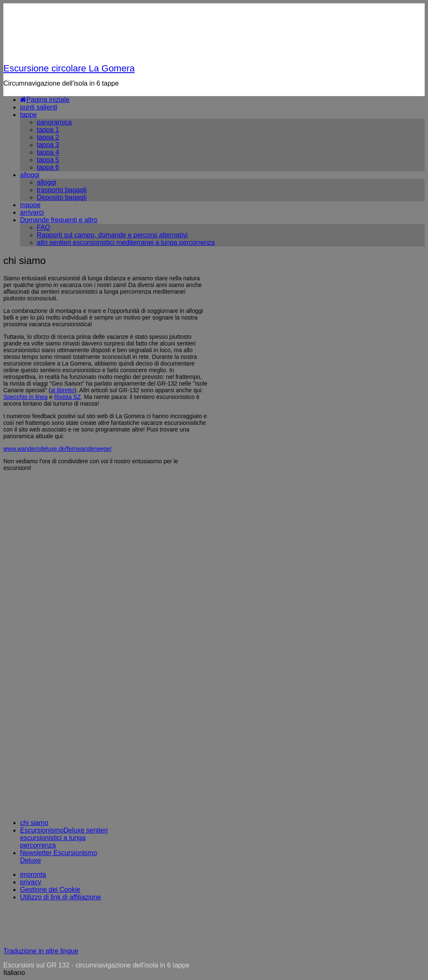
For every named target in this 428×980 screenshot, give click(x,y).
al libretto (62, 390)
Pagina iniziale (45, 100)
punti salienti (39, 107)
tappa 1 (48, 130)
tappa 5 (48, 160)
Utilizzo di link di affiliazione (61, 897)
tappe (28, 115)
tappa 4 (48, 152)
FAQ (43, 227)
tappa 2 (48, 137)
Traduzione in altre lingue (41, 951)
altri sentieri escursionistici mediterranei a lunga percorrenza (126, 242)
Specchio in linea (25, 397)
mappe (30, 205)
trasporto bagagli (62, 190)
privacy (31, 882)
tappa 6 (48, 167)
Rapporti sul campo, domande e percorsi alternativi (112, 235)
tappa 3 (48, 145)
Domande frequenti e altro (59, 220)
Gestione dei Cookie (50, 890)
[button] (214, 973)
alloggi (30, 175)
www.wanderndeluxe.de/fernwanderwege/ (57, 449)
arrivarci (32, 212)
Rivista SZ (67, 397)
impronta (33, 875)
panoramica (54, 122)
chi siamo (34, 823)
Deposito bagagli (62, 197)
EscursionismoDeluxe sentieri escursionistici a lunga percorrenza (64, 838)
